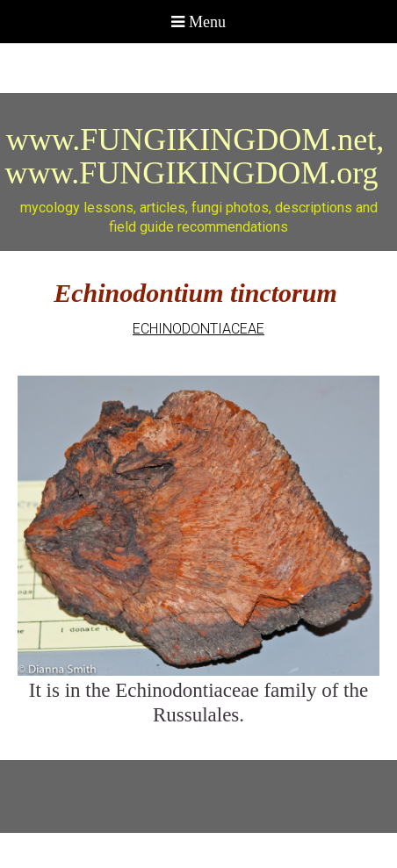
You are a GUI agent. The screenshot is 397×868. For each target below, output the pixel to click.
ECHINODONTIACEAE (198, 329)
